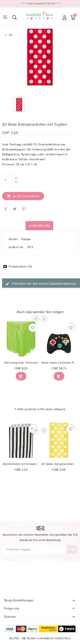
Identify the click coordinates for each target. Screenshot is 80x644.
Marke (13, 239)
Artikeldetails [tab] (39, 226)
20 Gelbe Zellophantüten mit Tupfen (59, 464)
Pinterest (24, 209)
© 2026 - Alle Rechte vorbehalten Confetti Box (40, 638)
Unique (26, 239)
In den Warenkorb (23, 196)
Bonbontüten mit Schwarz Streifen (21, 464)
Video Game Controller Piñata (59, 363)
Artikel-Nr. (16, 247)
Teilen (6, 209)
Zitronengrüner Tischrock (21, 363)
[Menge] (7, 180)
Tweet (15, 209)
